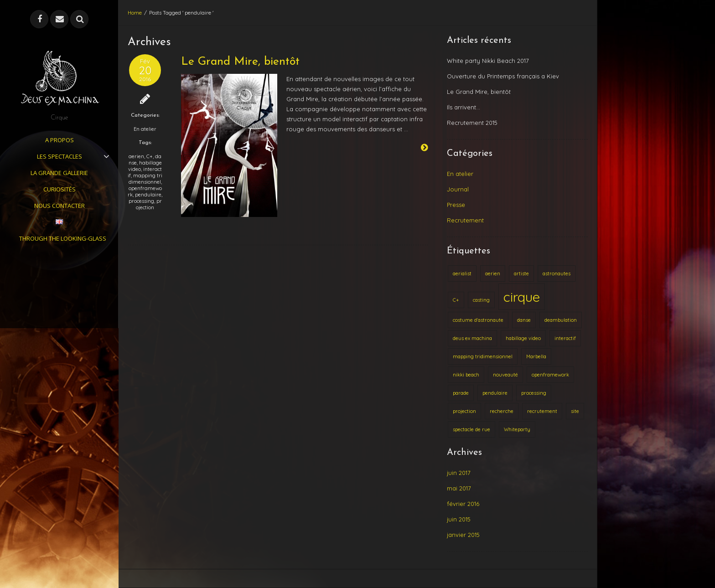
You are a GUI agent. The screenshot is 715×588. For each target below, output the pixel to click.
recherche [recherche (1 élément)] (502, 411)
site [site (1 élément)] (575, 411)
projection (149, 204)
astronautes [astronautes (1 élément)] (557, 273)
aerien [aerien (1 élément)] (493, 273)
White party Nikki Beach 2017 (488, 61)
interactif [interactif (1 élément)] (565, 338)
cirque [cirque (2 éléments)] (522, 297)
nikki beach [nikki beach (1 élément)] (466, 375)
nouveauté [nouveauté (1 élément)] (505, 375)
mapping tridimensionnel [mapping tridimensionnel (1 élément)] (483, 356)
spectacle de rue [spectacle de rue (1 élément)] (471, 429)
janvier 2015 (463, 535)
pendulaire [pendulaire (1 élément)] (495, 393)
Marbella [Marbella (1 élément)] (536, 356)
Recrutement (465, 220)
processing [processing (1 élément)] (534, 393)
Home (135, 13)
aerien (136, 156)
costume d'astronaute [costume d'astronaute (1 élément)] (478, 320)
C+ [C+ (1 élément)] (456, 300)
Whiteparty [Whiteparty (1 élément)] (517, 429)
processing (141, 201)
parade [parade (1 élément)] (461, 393)
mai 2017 (459, 488)
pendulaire (148, 195)
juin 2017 (459, 473)
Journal (458, 189)
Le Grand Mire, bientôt (240, 62)
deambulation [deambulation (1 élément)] (561, 320)
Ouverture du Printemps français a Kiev (503, 76)
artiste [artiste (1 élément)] (521, 273)
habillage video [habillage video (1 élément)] (523, 338)
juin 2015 (459, 519)
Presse (456, 205)
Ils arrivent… (464, 107)
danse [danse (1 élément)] (524, 320)
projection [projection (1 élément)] (464, 411)
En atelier (145, 129)
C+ (150, 156)
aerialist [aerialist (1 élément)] (462, 273)
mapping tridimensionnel (146, 179)
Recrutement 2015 (472, 123)
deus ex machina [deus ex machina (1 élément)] (472, 338)
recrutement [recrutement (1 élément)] (542, 411)
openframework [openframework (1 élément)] (550, 375)
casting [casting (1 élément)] (481, 300)
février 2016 (463, 504)
